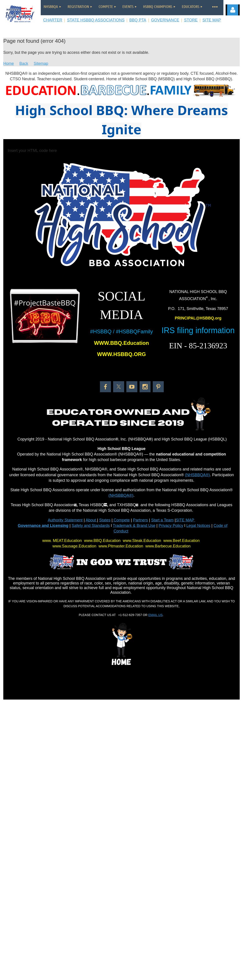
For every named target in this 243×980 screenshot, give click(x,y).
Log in (233, 10)
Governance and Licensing (43, 526)
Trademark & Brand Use (134, 526)
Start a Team (162, 520)
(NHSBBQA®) (197, 475)
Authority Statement (65, 520)
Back (24, 63)
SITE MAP (212, 20)
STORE (191, 20)
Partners (140, 520)
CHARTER (53, 20)
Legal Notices (198, 526)
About (91, 520)
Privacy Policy (171, 526)
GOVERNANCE (165, 20)
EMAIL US (156, 615)
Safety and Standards (91, 526)
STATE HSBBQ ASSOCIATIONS (96, 20)
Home (9, 63)
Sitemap (41, 63)
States (105, 520)
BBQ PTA (138, 20)
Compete (121, 520)
